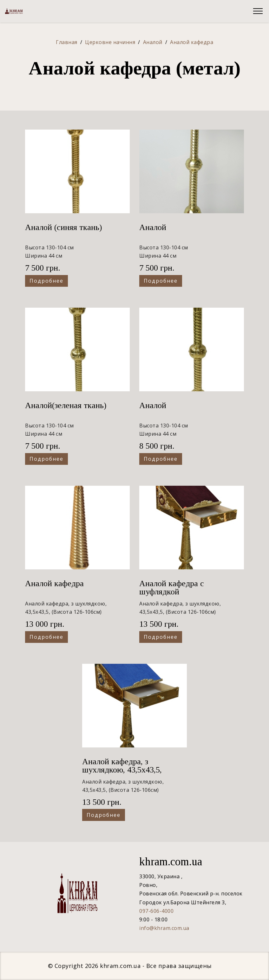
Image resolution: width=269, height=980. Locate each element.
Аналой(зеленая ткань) (66, 405)
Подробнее (46, 281)
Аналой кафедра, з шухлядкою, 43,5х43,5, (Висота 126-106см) (122, 770)
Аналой (153, 227)
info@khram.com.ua (164, 928)
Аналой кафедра (54, 583)
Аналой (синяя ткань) (63, 227)
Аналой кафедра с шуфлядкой (172, 588)
